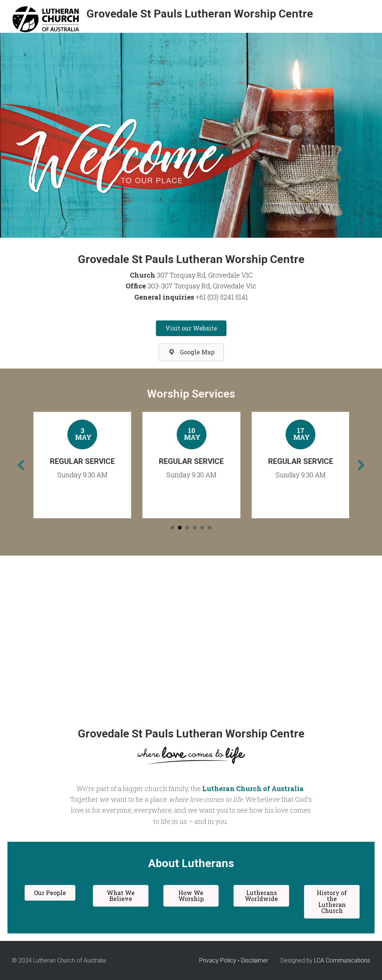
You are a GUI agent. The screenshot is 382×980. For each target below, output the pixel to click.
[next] (361, 465)
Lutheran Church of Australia (253, 788)
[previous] (21, 465)
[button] (191, 328)
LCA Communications (342, 960)
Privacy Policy (218, 960)
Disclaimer (255, 960)
